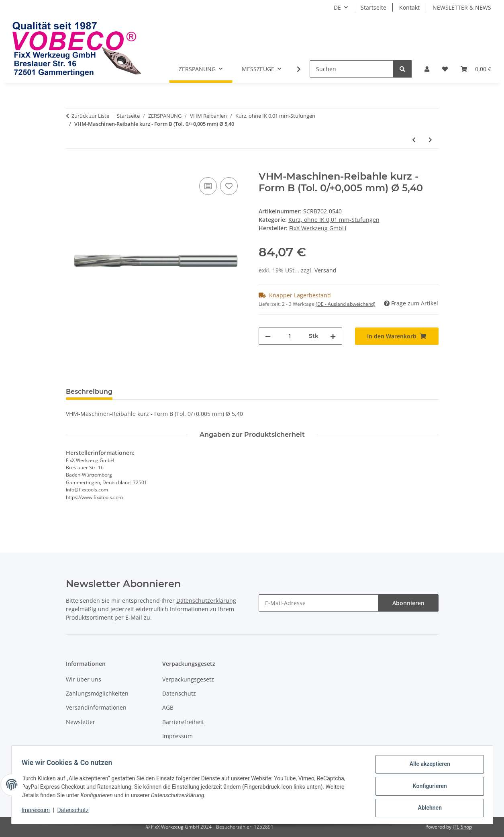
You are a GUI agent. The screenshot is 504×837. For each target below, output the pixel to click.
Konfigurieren (427, 788)
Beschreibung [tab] (89, 392)
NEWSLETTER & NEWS (462, 7)
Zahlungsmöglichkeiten (97, 693)
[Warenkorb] (476, 69)
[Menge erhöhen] (333, 336)
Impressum (39, 812)
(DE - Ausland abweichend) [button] (346, 304)
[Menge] (290, 336)
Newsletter (81, 722)
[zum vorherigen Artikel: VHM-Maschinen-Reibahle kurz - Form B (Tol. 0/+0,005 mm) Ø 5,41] (414, 140)
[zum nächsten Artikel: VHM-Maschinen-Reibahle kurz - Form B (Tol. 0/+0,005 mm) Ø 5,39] (430, 140)
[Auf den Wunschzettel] (229, 186)
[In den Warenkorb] (72, 166)
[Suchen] (352, 69)
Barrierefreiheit (183, 722)
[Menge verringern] (268, 336)
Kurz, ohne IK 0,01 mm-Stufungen (334, 220)
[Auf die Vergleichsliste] (208, 186)
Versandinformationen (96, 707)
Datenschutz (75, 812)
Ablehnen (427, 808)
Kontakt (409, 7)
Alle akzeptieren (427, 767)
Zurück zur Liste (90, 116)
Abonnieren (408, 603)
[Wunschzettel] (445, 69)
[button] (427, 69)
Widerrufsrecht (183, 750)
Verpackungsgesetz (188, 679)
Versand (325, 270)
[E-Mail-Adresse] (319, 603)
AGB (168, 707)
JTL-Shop (462, 827)
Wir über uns (84, 679)
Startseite (373, 7)
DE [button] (337, 7)
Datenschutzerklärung (206, 601)
